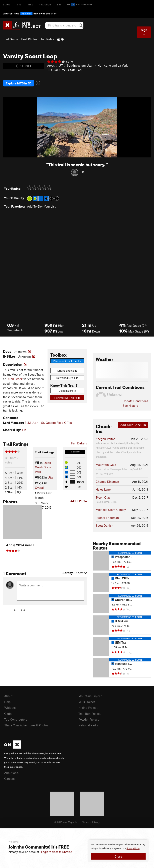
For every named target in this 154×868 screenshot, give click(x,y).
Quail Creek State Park (67, 70)
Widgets (10, 708)
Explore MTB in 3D (19, 83)
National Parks (88, 725)
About (8, 696)
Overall (40, 488)
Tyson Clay (103, 497)
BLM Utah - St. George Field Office (49, 423)
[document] (118, 851)
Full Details (79, 443)
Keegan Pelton (106, 439)
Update (135, 401)
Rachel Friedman (107, 518)
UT (61, 65)
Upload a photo (67, 391)
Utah (51, 477)
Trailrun (45, 5)
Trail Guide (11, 39)
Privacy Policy (133, 848)
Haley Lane (103, 489)
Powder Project (89, 719)
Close (118, 856)
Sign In (144, 32)
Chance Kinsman (107, 482)
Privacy (96, 822)
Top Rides (47, 39)
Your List (50, 206)
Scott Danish (104, 525)
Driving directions (67, 371)
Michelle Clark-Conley (111, 510)
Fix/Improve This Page (67, 398)
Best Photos (29, 39)
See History (130, 406)
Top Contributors (16, 719)
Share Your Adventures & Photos (26, 725)
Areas (51, 65)
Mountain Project (90, 696)
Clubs (8, 714)
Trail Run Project (90, 714)
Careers (9, 779)
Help (7, 702)
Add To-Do (34, 206)
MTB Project (87, 702)
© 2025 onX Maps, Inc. (67, 822)
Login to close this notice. (57, 852)
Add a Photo (79, 501)
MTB (19, 5)
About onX (11, 773)
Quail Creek (15, 379)
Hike (30, 5)
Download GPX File (67, 378)
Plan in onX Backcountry (67, 361)
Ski (59, 5)
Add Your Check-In (133, 425)
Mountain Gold (106, 465)
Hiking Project (88, 708)
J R (82, 172)
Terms (85, 822)
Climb (7, 5)
